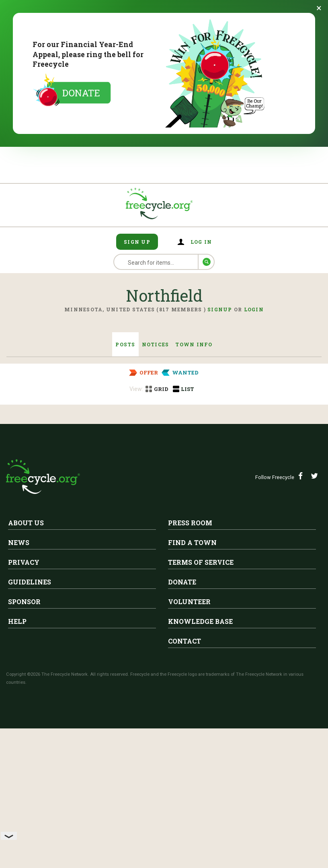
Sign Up (137, 242)
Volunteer (189, 751)
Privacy (24, 711)
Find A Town (192, 692)
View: (136, 389)
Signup (220, 309)
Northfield (90, 430)
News (19, 692)
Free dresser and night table (117, 442)
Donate (182, 731)
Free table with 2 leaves (108, 510)
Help (17, 770)
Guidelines (30, 731)
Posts (125, 344)
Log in (201, 242)
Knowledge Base (200, 770)
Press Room (190, 672)
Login (254, 309)
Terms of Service (201, 711)
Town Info (194, 344)
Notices (156, 344)
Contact (184, 790)
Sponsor (24, 751)
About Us (26, 672)
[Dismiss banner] (319, 8)
